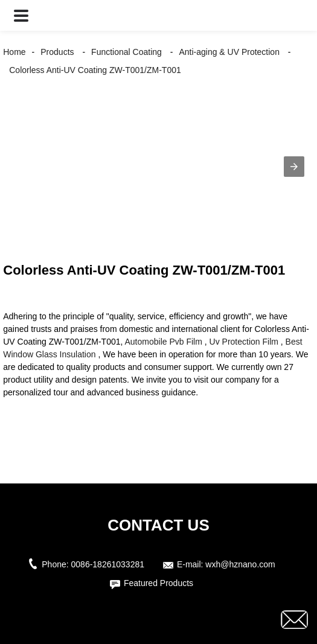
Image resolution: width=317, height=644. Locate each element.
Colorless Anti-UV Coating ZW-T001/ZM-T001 (95, 70)
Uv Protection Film (244, 342)
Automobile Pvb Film (164, 342)
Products (57, 52)
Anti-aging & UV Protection (229, 52)
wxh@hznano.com (240, 564)
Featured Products (158, 583)
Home (14, 52)
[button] (21, 15)
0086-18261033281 (108, 564)
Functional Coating (126, 52)
